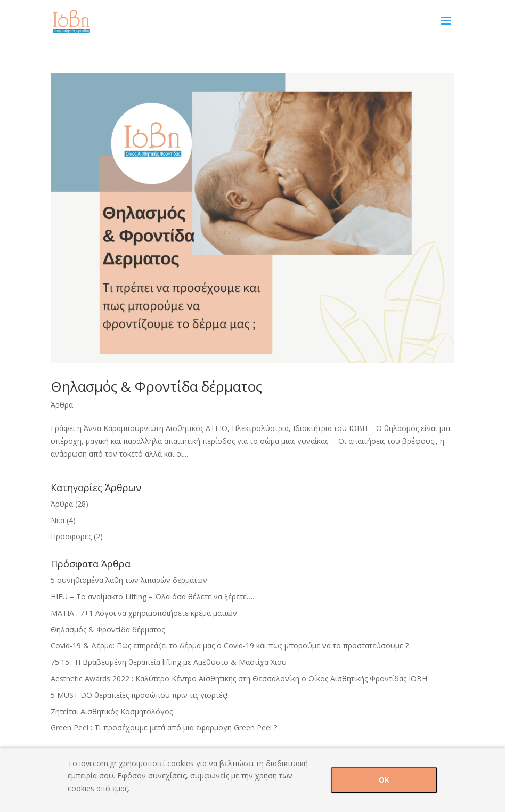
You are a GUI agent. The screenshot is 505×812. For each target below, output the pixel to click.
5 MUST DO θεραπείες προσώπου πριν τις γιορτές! (139, 695)
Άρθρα (62, 405)
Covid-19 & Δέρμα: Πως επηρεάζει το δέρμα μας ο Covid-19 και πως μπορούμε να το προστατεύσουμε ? (230, 645)
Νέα (58, 520)
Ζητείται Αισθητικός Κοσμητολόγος (112, 712)
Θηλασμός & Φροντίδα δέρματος (156, 386)
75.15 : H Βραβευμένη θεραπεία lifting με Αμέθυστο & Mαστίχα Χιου (169, 662)
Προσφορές (71, 536)
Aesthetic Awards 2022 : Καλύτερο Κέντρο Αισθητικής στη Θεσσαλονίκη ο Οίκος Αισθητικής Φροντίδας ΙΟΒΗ (239, 679)
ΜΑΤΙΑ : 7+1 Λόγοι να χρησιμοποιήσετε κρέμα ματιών (144, 613)
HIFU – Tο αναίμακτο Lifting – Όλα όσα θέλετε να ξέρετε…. (152, 596)
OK (384, 780)
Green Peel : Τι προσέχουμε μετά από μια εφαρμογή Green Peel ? (164, 728)
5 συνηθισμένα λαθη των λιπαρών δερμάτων (129, 580)
